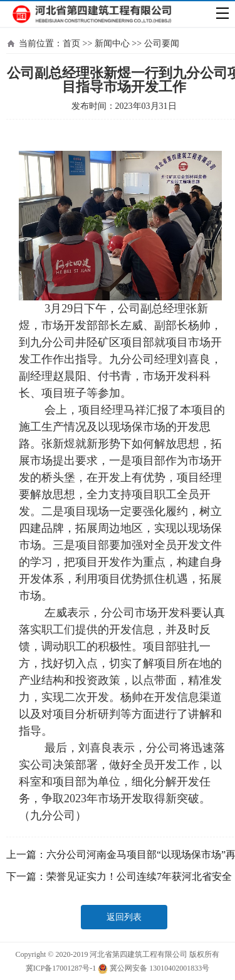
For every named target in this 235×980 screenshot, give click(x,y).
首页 (71, 43)
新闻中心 (112, 43)
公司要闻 (162, 43)
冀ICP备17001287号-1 (61, 968)
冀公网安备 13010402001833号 (154, 969)
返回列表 (124, 917)
